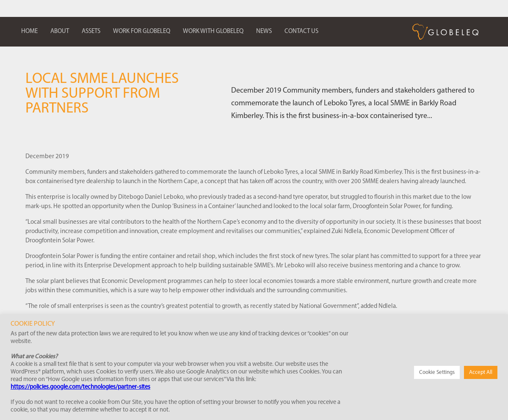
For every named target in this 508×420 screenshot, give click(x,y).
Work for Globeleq (142, 32)
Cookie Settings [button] (437, 372)
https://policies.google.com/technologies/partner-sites (80, 387)
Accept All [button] (481, 372)
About (60, 32)
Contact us (301, 32)
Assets (91, 32)
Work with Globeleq (213, 32)
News (264, 32)
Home (29, 32)
